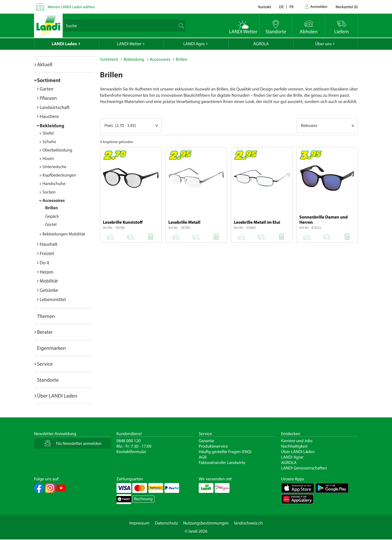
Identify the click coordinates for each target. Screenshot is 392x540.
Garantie (206, 441)
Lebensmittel (53, 299)
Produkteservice (213, 446)
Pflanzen (48, 98)
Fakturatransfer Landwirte (222, 463)
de (282, 7)
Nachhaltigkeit (294, 446)
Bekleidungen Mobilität (64, 234)
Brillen (52, 208)
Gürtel (51, 225)
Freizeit (47, 253)
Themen (46, 316)
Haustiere (49, 116)
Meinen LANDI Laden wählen (71, 7)
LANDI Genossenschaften (304, 468)
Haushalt (49, 244)
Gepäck (52, 216)
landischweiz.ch (248, 523)
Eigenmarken (51, 348)
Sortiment (49, 80)
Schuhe (49, 142)
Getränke (49, 290)
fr (291, 7)
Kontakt (265, 7)
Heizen (47, 272)
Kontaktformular (131, 452)
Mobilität (49, 281)
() (347, 7)
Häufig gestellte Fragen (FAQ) (225, 452)
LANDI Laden (64, 44)
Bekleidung (52, 125)
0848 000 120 (129, 441)
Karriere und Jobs (297, 441)
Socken (49, 192)
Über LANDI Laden (57, 396)
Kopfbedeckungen (59, 175)
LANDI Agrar (292, 457)
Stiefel (48, 133)
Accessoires (54, 201)
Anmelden (319, 6)
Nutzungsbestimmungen (206, 523)
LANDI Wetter (129, 44)
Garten (47, 89)
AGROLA (261, 44)
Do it (45, 263)
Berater (45, 332)
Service (45, 364)
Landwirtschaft (55, 107)
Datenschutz (166, 523)
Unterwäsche (54, 167)
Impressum (139, 523)
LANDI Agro (194, 44)
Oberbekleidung (57, 150)
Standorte (48, 380)
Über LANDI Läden (298, 452)
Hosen (48, 159)
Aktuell (45, 64)
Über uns (323, 44)
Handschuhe (54, 184)
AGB (203, 457)
